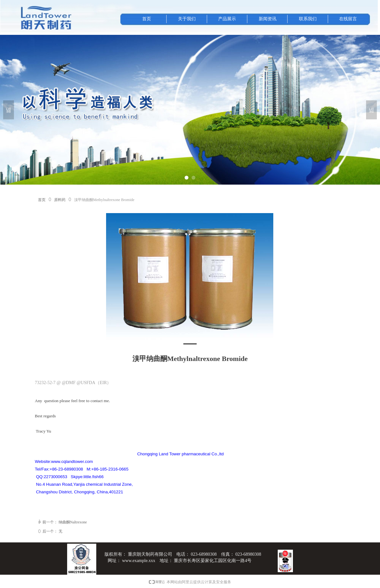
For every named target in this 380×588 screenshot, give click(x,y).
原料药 (60, 200)
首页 (42, 200)
